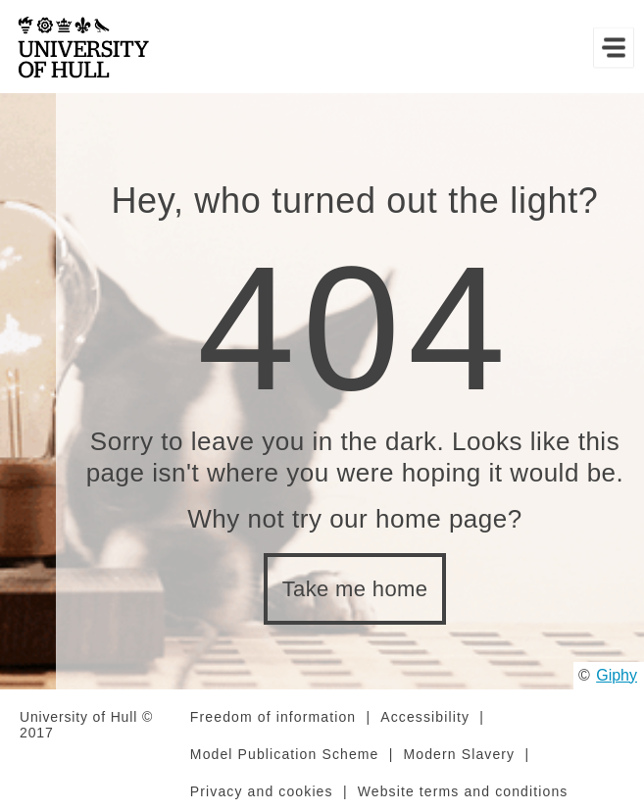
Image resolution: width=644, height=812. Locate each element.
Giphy (617, 675)
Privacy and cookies (262, 791)
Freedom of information (273, 717)
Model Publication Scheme (285, 754)
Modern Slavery (460, 754)
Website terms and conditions (463, 791)
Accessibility (425, 717)
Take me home (355, 589)
